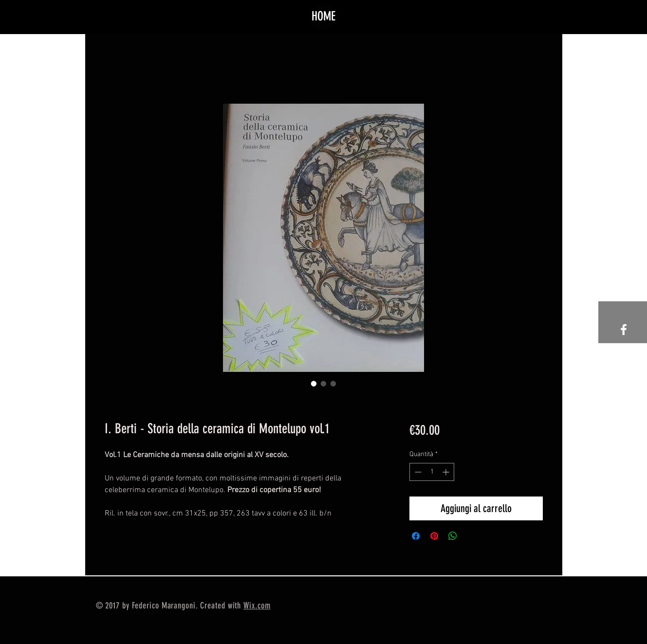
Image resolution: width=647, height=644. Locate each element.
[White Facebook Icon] (624, 330)
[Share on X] (471, 536)
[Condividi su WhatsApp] (453, 536)
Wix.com (257, 606)
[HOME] (324, 17)
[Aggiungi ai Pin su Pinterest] (434, 536)
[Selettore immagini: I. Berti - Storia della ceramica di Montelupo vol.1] (314, 384)
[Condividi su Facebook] (416, 536)
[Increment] (447, 472)
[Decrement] (417, 472)
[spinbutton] (432, 472)
